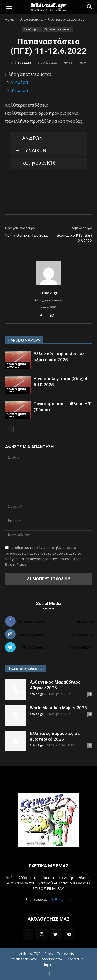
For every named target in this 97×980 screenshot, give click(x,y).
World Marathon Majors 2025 (58, 708)
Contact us (76, 959)
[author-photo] (49, 285)
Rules (49, 954)
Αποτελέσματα (32, 19)
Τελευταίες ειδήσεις (25, 669)
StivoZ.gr (24, 62)
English (48, 965)
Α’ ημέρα (19, 82)
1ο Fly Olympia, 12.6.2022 (26, 235)
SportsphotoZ (53, 959)
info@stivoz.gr (60, 899)
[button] (9, 7)
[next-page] (17, 429)
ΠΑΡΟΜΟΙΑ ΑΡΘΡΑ (24, 340)
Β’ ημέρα (19, 90)
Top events (66, 954)
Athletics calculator (23, 959)
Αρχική (10, 19)
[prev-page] (8, 429)
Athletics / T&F (29, 954)
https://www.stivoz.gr (49, 300)
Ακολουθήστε (81, 634)
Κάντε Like (84, 621)
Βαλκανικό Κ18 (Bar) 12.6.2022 (74, 238)
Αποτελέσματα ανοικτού (66, 19)
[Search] (90, 7)
